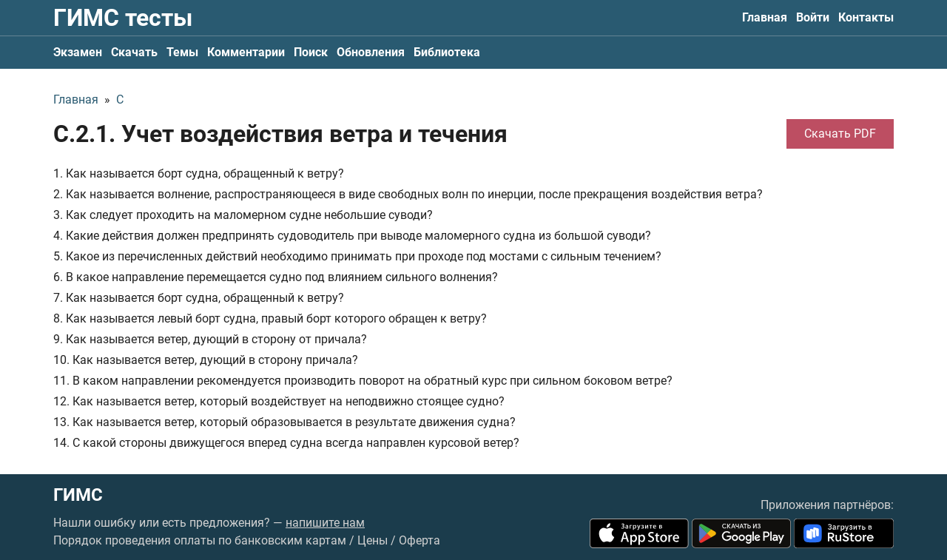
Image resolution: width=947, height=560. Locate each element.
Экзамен (78, 52)
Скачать (134, 52)
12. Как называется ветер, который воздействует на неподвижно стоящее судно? (279, 401)
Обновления (371, 52)
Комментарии (246, 52)
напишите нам (325, 523)
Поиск (311, 52)
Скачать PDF (840, 134)
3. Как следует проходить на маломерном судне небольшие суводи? (243, 215)
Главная (765, 17)
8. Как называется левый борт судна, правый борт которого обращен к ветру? (270, 318)
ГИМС (78, 495)
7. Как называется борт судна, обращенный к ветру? (199, 298)
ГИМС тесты (123, 18)
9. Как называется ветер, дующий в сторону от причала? (210, 339)
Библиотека (447, 52)
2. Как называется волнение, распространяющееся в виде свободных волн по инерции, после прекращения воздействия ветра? (408, 194)
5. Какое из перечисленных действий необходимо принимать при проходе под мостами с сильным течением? (357, 256)
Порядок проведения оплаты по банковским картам (200, 540)
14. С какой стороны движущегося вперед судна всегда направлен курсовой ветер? (286, 443)
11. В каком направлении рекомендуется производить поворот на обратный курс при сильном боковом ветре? (363, 381)
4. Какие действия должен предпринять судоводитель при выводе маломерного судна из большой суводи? (352, 236)
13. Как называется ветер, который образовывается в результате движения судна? (284, 422)
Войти (813, 17)
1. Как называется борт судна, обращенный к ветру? (199, 173)
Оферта (419, 540)
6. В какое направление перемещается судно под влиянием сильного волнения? (276, 277)
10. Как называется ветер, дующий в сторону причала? (206, 360)
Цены (373, 540)
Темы (182, 52)
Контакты (866, 17)
